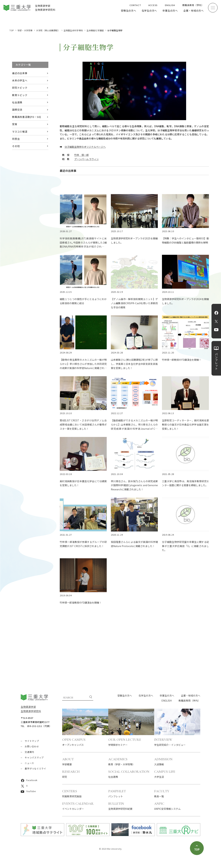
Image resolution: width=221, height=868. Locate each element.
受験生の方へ (129, 11)
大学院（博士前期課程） (48, 30)
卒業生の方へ (170, 11)
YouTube (216, 330)
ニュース (29, 763)
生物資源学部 (28, 707)
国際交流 (17, 110)
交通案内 (29, 752)
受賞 (15, 124)
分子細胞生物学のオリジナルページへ (85, 147)
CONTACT (135, 5)
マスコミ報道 (20, 132)
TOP (12, 30)
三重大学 (34, 697)
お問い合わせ (32, 746)
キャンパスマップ (34, 757)
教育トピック (20, 95)
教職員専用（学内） (193, 5)
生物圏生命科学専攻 (73, 30)
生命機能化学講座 (95, 30)
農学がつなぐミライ (35, 769)
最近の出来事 (20, 73)
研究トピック (20, 88)
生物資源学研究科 (31, 711)
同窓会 (16, 139)
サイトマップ (32, 741)
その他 (16, 146)
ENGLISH (170, 5)
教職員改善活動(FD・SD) (27, 117)
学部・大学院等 (25, 30)
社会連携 (17, 102)
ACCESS (153, 5)
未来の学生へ (20, 80)
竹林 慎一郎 (81, 155)
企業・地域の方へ (194, 11)
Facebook (216, 313)
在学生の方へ (149, 11)
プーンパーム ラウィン (87, 159)
